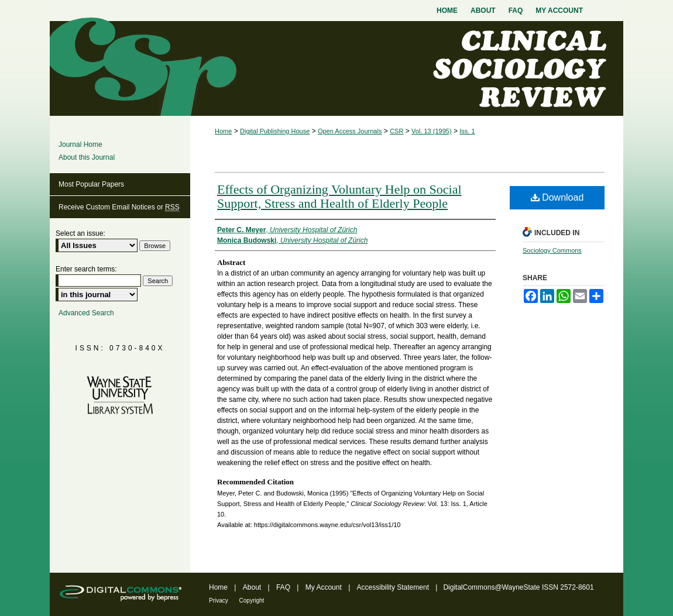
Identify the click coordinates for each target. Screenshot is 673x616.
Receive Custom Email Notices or (119, 207)
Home (223, 131)
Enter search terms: (86, 269)
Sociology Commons (552, 250)
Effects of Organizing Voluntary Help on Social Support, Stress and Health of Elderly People (339, 196)
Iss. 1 (467, 131)
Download (557, 197)
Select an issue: (80, 233)
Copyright (252, 600)
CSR (396, 131)
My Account (325, 587)
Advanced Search (86, 313)
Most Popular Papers (91, 184)
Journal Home (80, 144)
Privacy (219, 600)
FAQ (284, 587)
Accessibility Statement (394, 587)
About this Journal (87, 157)
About (253, 587)
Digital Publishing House (275, 131)
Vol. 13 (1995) (432, 131)
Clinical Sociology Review (336, 68)
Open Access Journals (350, 131)
